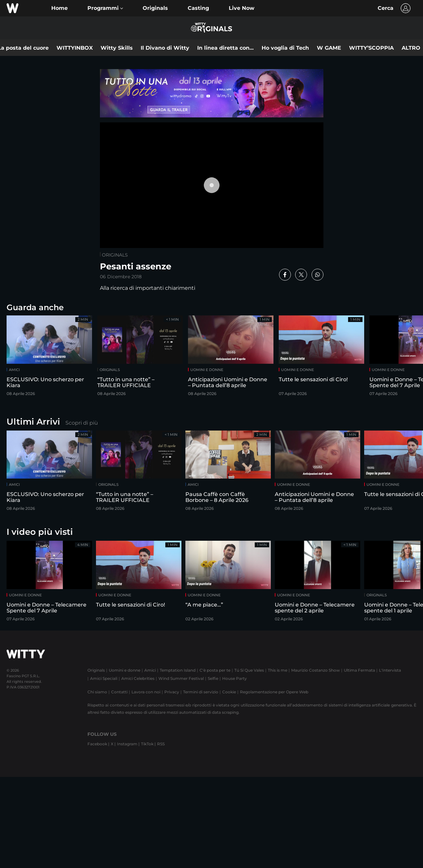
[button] (105, 8)
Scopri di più (82, 423)
